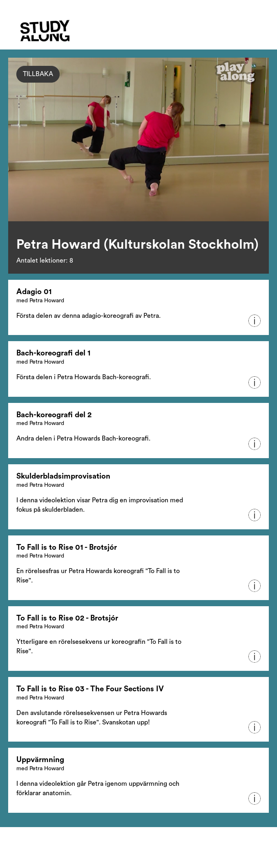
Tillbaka (38, 74)
